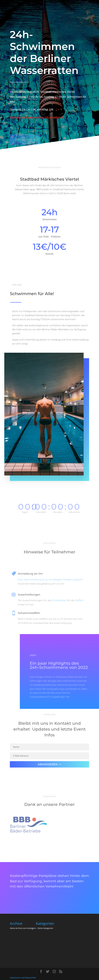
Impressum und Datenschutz (23, 978)
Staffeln (79, 600)
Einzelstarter (59, 600)
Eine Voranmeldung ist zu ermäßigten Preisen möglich (50, 580)
